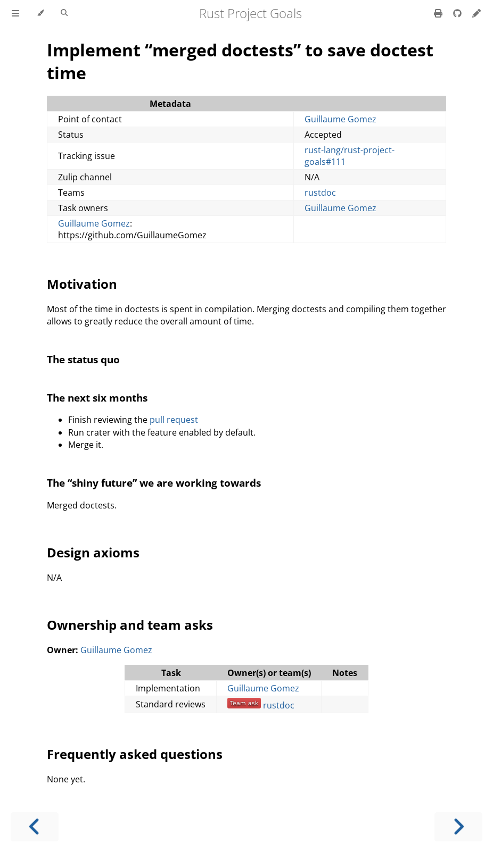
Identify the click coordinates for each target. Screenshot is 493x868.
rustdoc (320, 193)
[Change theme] (40, 13)
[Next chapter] (458, 827)
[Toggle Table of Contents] (15, 13)
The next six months (97, 398)
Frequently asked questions (135, 754)
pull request (174, 420)
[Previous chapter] (35, 827)
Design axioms (93, 552)
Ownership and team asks (130, 625)
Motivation (82, 284)
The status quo (83, 359)
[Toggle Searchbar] (64, 13)
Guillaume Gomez (340, 119)
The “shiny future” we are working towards (154, 483)
